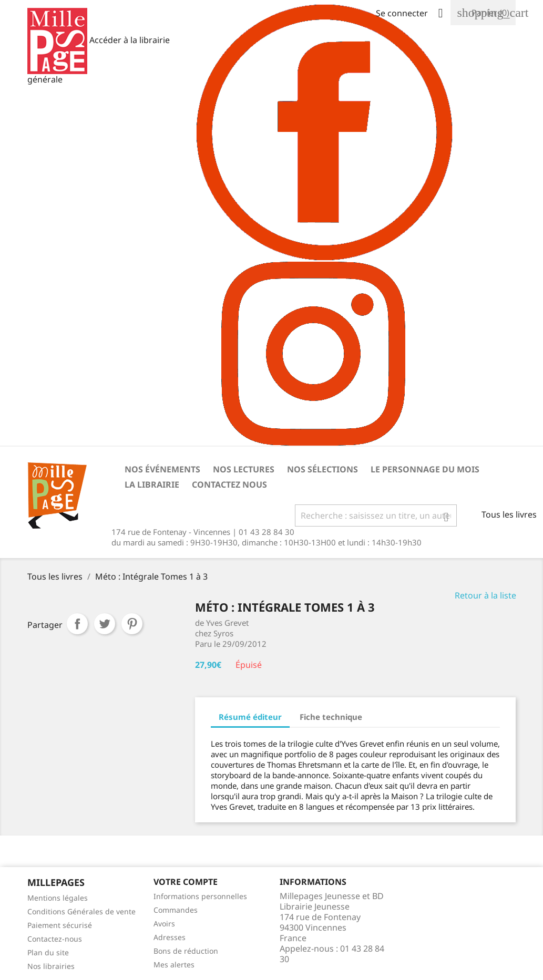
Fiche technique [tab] (331, 717)
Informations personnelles (200, 896)
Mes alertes (174, 964)
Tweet (105, 624)
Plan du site (48, 952)
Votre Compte (186, 882)
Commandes (176, 910)
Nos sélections (322, 469)
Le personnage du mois (425, 469)
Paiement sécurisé (60, 925)
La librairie (152, 484)
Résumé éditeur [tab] (250, 717)
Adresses (170, 937)
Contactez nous (229, 484)
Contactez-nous (55, 939)
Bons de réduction (186, 951)
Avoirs (164, 924)
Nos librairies (51, 966)
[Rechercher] (376, 515)
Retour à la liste (485, 595)
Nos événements (162, 469)
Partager (77, 624)
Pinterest (132, 624)
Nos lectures (244, 469)
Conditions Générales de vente (81, 911)
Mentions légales (58, 898)
